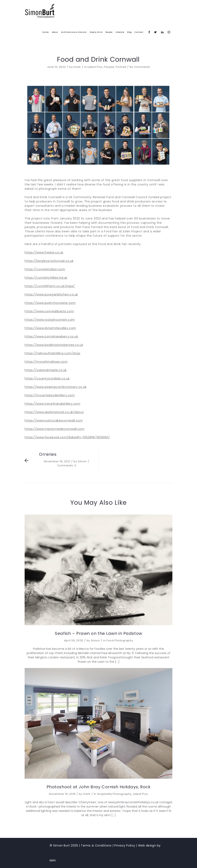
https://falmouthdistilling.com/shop (53, 353)
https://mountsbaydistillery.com (50, 395)
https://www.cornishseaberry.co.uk (51, 336)
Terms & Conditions (96, 845)
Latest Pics (95, 67)
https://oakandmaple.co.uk (46, 370)
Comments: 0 (67, 465)
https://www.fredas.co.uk (44, 252)
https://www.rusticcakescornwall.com (54, 420)
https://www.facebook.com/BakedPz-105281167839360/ (67, 437)
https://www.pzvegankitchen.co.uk (51, 294)
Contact (139, 32)
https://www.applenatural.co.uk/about (54, 412)
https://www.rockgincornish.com (50, 320)
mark (77, 67)
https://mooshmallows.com (46, 362)
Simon (82, 461)
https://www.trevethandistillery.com (53, 404)
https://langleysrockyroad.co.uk (49, 261)
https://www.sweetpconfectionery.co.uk (56, 387)
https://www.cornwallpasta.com (49, 311)
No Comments (140, 67)
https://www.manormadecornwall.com (54, 429)
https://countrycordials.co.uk (47, 378)
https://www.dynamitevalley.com (50, 328)
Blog (129, 32)
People (109, 32)
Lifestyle (120, 32)
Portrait (121, 67)
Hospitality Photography (114, 794)
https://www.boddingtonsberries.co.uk (54, 345)
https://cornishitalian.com (45, 269)
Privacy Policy (125, 845)
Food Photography (120, 640)
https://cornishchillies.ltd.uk (46, 278)
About (55, 32)
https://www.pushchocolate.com (50, 303)
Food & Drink (96, 32)
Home (45, 32)
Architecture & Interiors (74, 32)
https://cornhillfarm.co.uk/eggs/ (50, 286)
